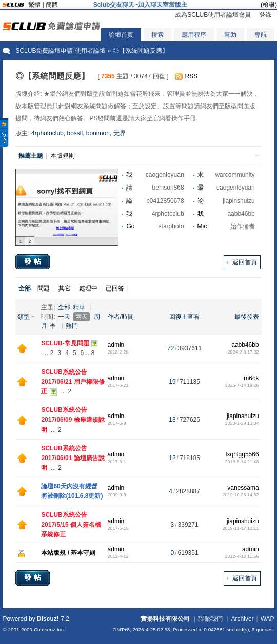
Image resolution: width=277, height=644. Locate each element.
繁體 (34, 5)
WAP (268, 619)
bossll (75, 133)
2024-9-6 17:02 (243, 352)
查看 (193, 317)
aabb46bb (241, 214)
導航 (261, 35)
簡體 (52, 5)
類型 (24, 317)
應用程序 (194, 35)
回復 (175, 317)
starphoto (171, 226)
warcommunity (235, 175)
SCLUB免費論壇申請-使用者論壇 (61, 51)
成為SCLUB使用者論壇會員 (213, 15)
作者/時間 (121, 317)
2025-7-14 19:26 (242, 385)
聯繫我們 (210, 619)
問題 (44, 288)
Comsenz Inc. (50, 629)
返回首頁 (245, 262)
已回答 (115, 288)
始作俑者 (243, 226)
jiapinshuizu (239, 201)
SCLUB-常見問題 (65, 343)
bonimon (98, 133)
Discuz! (48, 619)
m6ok (251, 378)
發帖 (34, 261)
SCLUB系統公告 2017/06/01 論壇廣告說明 (73, 458)
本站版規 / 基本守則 (68, 553)
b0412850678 (165, 201)
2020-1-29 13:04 (242, 423)
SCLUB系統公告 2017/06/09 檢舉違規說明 (73, 420)
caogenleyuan (165, 175)
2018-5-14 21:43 (242, 462)
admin (116, 345)
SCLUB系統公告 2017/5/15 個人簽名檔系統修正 (71, 525)
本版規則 (63, 156)
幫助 (230, 35)
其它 (65, 288)
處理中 (88, 288)
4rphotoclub (47, 133)
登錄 (265, 15)
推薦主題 (31, 156)
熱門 (72, 326)
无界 (120, 133)
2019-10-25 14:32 (241, 495)
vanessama (243, 488)
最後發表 (247, 317)
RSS (192, 76)
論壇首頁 (121, 35)
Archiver (243, 619)
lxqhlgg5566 (242, 454)
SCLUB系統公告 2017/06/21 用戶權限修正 (73, 382)
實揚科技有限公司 (165, 619)
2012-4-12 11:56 (242, 556)
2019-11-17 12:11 (241, 528)
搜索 (157, 35)
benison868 (168, 188)
